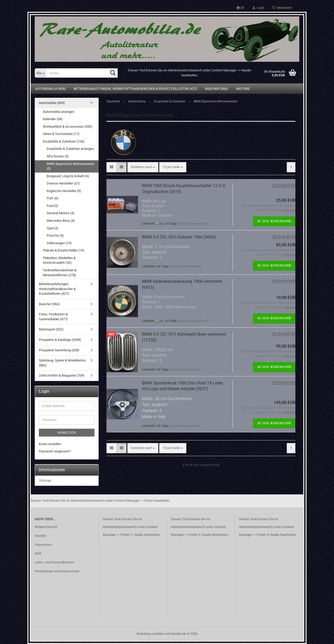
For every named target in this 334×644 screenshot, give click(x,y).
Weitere (243, 89)
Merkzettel (282, 8)
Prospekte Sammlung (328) (59, 350)
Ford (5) (52, 206)
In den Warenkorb (274, 221)
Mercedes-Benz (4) (61, 221)
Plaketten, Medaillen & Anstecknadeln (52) (59, 260)
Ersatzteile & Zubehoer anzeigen (70, 149)
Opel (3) (53, 228)
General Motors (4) (61, 213)
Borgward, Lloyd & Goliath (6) (68, 176)
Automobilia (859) (50, 89)
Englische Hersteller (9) (64, 191)
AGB (38, 553)
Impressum (43, 545)
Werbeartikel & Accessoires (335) (68, 127)
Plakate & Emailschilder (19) (64, 250)
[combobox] (143, 167)
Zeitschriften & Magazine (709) (62, 375)
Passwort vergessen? (55, 451)
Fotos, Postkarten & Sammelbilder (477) (53, 317)
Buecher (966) (217, 89)
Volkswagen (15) (59, 243)
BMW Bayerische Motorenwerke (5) (70, 166)
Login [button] (258, 8)
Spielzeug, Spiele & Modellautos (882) (62, 363)
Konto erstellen (50, 444)
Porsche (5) (55, 235)
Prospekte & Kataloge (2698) (60, 340)
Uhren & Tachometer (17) (61, 134)
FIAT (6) (53, 198)
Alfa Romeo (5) (58, 156)
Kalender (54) (53, 119)
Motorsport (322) (51, 329)
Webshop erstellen (150, 634)
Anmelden (67, 433)
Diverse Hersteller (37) (63, 183)
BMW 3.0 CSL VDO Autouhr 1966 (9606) (179, 237)
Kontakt (40, 536)
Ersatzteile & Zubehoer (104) (64, 141)
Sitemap (45, 480)
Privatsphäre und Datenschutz (57, 571)
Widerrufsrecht (46, 527)
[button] (241, 8)
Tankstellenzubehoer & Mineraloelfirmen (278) (60, 273)
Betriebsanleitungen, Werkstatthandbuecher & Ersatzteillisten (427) (135, 89)
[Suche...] (40, 73)
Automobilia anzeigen (59, 112)
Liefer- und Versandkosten (54, 562)
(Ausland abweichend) (193, 224)
